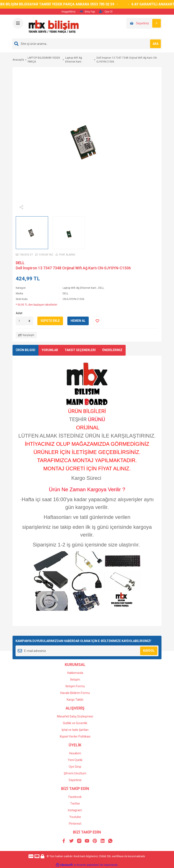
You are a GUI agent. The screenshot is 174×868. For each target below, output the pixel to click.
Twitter (75, 804)
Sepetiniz (75, 780)
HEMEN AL (78, 321)
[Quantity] (24, 321)
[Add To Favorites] (97, 321)
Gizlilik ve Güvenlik (75, 723)
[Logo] (53, 26)
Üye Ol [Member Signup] (106, 12)
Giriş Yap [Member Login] (87, 12)
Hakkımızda (75, 673)
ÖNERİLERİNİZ (112, 350)
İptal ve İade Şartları (75, 730)
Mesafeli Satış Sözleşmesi (75, 716)
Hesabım (75, 753)
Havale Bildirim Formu (75, 693)
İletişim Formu (75, 686)
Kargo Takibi (75, 700)
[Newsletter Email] (87, 651)
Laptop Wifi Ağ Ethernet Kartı (79, 288)
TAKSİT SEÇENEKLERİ (80, 350)
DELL (20, 263)
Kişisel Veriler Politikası (75, 736)
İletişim (75, 680)
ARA (156, 44)
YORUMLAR (50, 350)
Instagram (75, 810)
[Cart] (144, 23)
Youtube (75, 817)
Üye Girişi (75, 767)
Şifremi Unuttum (75, 773)
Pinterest (75, 824)
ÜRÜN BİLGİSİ (25, 350)
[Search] (87, 44)
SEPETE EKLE (50, 321)
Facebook (75, 797)
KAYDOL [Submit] (149, 651)
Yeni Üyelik (75, 760)
